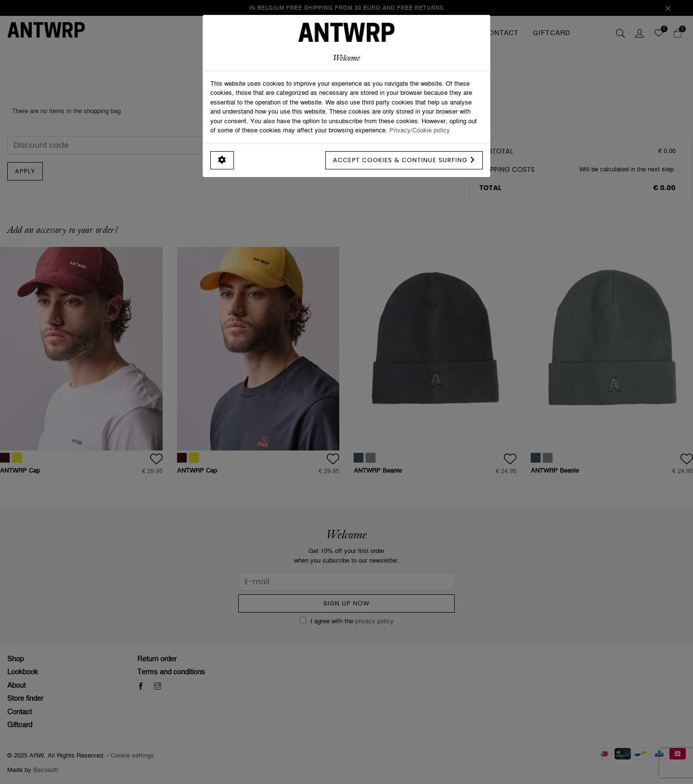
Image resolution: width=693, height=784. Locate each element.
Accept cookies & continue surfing (404, 160)
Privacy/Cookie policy (420, 130)
